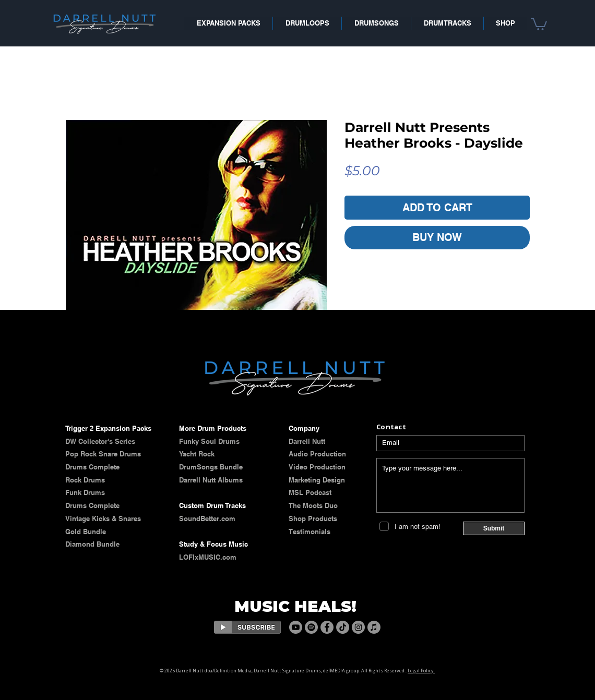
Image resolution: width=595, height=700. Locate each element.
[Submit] (494, 528)
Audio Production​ (317, 454)
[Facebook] (327, 627)
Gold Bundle (86, 532)
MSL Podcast (310, 492)
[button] (539, 23)
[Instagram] (358, 627)
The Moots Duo (313, 505)
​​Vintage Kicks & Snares (103, 518)
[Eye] (247, 627)
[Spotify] (311, 627)
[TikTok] (343, 627)
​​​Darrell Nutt (307, 441)
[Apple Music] (374, 627)
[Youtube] (296, 627)
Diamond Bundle (92, 544)
